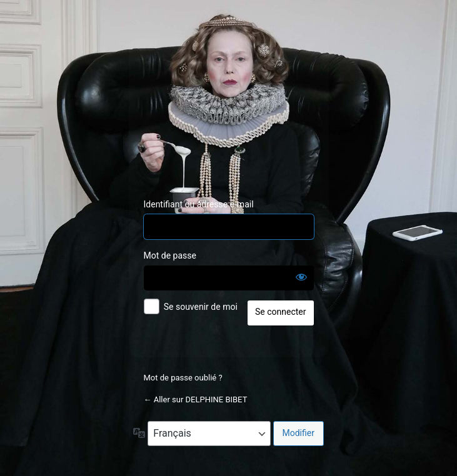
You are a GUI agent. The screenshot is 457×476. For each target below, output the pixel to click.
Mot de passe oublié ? (183, 378)
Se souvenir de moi (201, 307)
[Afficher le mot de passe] (301, 277)
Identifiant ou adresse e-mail (199, 204)
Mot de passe (170, 255)
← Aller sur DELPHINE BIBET (196, 399)
